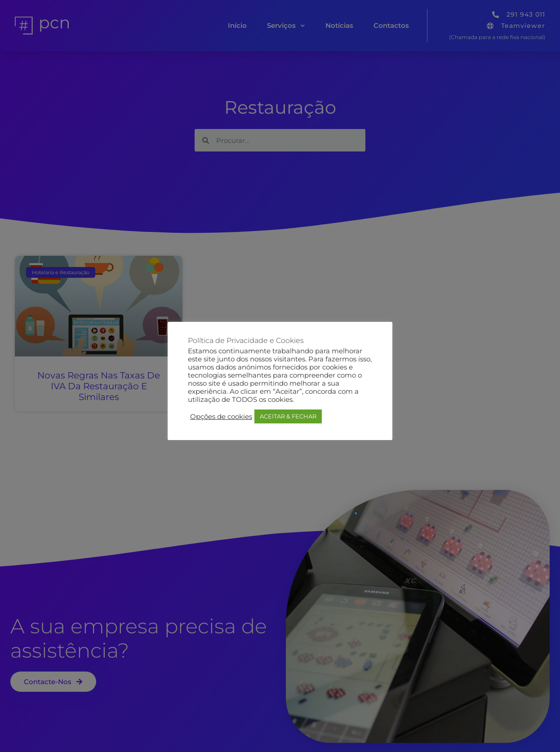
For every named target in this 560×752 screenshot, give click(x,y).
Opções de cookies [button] (221, 417)
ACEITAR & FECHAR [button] (288, 416)
